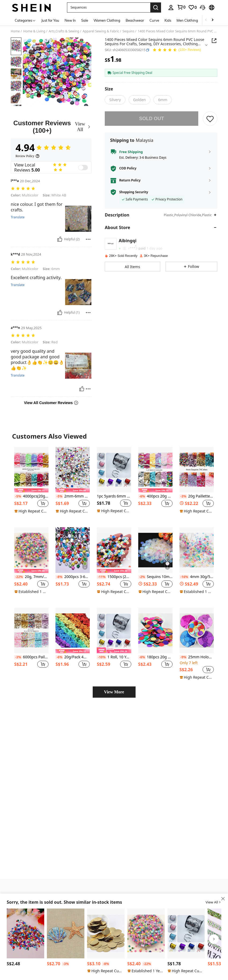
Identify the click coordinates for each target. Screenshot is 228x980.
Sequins (128, 31)
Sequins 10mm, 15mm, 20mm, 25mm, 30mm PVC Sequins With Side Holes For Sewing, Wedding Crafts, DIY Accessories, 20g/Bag (155, 566)
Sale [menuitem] (85, 20)
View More (114, 681)
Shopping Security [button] (134, 192)
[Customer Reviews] (51, 127)
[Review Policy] (28, 156)
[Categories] (25, 20)
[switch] (83, 168)
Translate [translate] (18, 214)
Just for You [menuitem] (50, 20)
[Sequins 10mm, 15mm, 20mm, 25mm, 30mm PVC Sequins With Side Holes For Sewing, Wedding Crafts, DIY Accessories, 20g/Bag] (155, 539)
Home (15, 31)
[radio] (115, 100)
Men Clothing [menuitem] (187, 20)
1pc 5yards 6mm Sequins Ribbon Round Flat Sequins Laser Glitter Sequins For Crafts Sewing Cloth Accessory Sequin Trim (114, 485)
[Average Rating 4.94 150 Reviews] (177, 50)
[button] (109, 7)
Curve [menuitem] (154, 20)
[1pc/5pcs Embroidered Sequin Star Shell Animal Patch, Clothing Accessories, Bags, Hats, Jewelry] (66, 933)
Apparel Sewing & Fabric (101, 31)
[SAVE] (210, 119)
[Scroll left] (206, 20)
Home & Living (34, 31)
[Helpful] (60, 235)
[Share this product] (214, 41)
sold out (152, 119)
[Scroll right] (212, 20)
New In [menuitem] (70, 20)
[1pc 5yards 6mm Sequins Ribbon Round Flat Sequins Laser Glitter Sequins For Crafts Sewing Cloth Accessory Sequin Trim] (114, 458)
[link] (181, 7)
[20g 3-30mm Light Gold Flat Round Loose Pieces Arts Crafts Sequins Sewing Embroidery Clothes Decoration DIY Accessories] (106, 933)
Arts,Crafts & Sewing (64, 31)
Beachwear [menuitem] (135, 20)
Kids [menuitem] (168, 20)
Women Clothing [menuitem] (107, 20)
